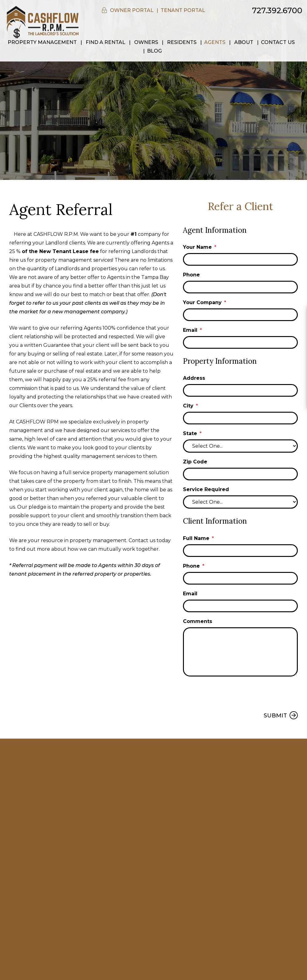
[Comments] (240, 652)
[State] (240, 446)
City (188, 406)
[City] (240, 418)
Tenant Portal (183, 10)
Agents (215, 42)
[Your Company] (240, 315)
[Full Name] (240, 551)
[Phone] (240, 287)
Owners (146, 42)
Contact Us (278, 42)
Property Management (42, 42)
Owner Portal (132, 10)
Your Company (202, 302)
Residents (182, 42)
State (190, 433)
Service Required (206, 489)
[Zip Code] (240, 474)
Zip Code (195, 462)
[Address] (240, 390)
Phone (191, 275)
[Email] (240, 342)
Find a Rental (105, 42)
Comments (198, 621)
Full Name (196, 538)
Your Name (197, 247)
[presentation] (230, 693)
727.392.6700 (277, 10)
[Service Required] (240, 502)
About (244, 42)
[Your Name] (240, 259)
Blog (154, 51)
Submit (275, 716)
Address (194, 378)
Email (190, 330)
